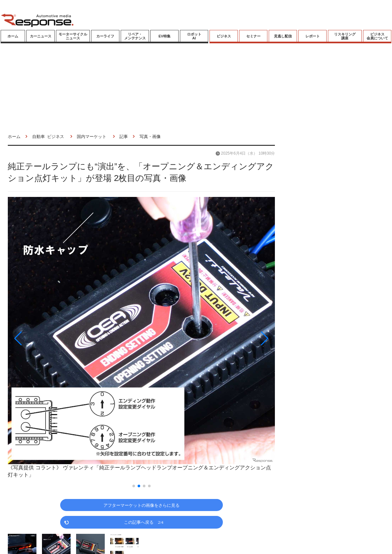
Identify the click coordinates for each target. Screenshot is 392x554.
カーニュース (41, 36)
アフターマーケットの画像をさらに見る (142, 505)
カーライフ (105, 36)
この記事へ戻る (144, 522)
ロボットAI (194, 36)
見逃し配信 (283, 36)
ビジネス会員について (377, 36)
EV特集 (164, 36)
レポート (313, 36)
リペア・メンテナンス (135, 36)
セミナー (253, 36)
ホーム (13, 36)
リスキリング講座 (345, 36)
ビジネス (224, 36)
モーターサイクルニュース (73, 36)
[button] (48, 338)
